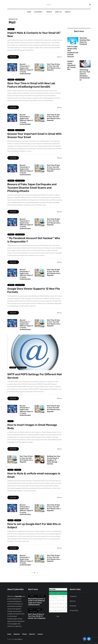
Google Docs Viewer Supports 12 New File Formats (34, 296)
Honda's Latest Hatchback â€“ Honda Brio (71, 68)
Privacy (49, 12)
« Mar (58, 616)
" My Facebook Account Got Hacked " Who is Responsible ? (34, 245)
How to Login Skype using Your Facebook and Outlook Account (73, 52)
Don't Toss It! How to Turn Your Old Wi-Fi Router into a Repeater (54, 70)
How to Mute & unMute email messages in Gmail (34, 480)
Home (29, 12)
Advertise (17, 634)
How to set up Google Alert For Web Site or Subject (34, 531)
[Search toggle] (90, 4)
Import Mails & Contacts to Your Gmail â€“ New (34, 35)
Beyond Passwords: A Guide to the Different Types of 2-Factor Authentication (26, 71)
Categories (38, 12)
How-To (10, 426)
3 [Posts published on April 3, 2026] (63, 597)
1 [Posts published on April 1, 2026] (58, 597)
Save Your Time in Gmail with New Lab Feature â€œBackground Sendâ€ (31, 90)
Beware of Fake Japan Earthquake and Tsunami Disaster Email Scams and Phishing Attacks (32, 193)
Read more (13, 57)
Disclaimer (73, 606)
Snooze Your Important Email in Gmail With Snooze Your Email (34, 141)
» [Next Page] (37, 573)
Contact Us (73, 596)
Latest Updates (20, 85)
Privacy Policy (74, 610)
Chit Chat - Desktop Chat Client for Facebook (85, 41)
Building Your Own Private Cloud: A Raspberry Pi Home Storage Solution (54, 463)
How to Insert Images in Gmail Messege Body (32, 432)
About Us (58, 12)
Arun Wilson (19, 639)
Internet (11, 29)
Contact (68, 12)
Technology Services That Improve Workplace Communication (85, 77)
